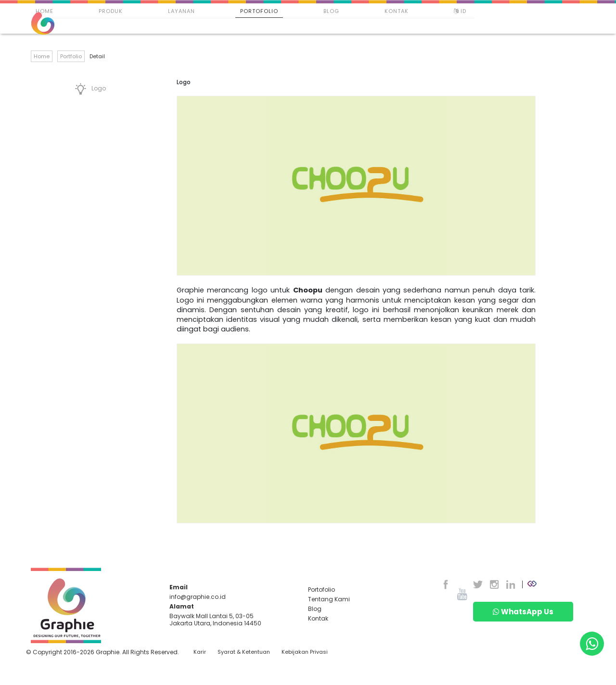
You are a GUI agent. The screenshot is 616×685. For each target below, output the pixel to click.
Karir (200, 652)
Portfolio (71, 56)
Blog (331, 11)
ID (461, 11)
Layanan (181, 11)
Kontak (397, 11)
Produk (111, 11)
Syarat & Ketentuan (244, 652)
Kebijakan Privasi (305, 652)
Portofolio (259, 11)
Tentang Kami (329, 599)
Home (45, 11)
